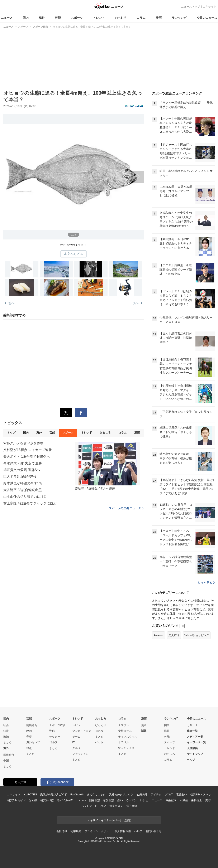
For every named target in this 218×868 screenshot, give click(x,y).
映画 (29, 731)
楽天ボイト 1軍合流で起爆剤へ (27, 457)
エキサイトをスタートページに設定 (109, 820)
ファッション (80, 754)
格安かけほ (47, 800)
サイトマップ (195, 754)
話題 (144, 731)
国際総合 (9, 755)
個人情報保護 (123, 831)
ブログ (169, 794)
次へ (74, 174)
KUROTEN (30, 794)
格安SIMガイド (16, 800)
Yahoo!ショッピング (197, 635)
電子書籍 (132, 806)
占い (120, 800)
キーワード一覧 (196, 742)
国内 (26, 18)
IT (74, 742)
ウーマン (131, 800)
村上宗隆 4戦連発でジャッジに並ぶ (30, 503)
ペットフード (89, 806)
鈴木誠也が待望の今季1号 (23, 483)
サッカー (55, 737)
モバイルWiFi (65, 800)
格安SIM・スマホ (201, 794)
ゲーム (76, 737)
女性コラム (125, 731)
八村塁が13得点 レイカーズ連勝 (28, 450)
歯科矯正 (196, 800)
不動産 (184, 800)
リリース (193, 725)
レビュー (78, 725)
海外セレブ (33, 742)
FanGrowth (77, 794)
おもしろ (121, 18)
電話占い (181, 794)
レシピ (144, 800)
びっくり (101, 725)
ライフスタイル (128, 737)
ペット (99, 742)
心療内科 (142, 794)
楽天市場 (174, 635)
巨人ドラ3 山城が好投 (20, 477)
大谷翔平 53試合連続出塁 (23, 490)
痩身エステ (116, 806)
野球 (52, 731)
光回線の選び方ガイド (54, 794)
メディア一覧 (195, 737)
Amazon (158, 635)
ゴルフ (53, 742)
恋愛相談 (108, 800)
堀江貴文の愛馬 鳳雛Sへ (22, 470)
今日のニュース (207, 18)
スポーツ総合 (57, 725)
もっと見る (206, 583)
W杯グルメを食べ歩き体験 (23, 443)
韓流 (29, 748)
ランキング (179, 18)
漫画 (159, 18)
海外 (42, 18)
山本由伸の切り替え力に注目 (25, 497)
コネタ (99, 731)
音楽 (29, 737)
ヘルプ (191, 760)
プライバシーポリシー (98, 831)
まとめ (7, 742)
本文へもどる (74, 254)
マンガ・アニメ (82, 731)
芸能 (58, 18)
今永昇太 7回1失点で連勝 (23, 463)
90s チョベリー (128, 748)
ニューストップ (191, 7)
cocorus (81, 800)
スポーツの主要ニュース (126, 508)
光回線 (33, 800)
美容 (208, 800)
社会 (6, 725)
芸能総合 (32, 725)
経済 (6, 731)
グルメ (76, 748)
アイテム (156, 794)
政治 (6, 737)
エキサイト (210, 7)
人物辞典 (192, 748)
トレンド (99, 18)
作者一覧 (192, 731)
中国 (6, 760)
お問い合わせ (154, 831)
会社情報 (62, 831)
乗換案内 (171, 800)
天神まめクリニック (121, 794)
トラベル (124, 742)
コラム (141, 18)
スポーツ (77, 18)
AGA (103, 806)
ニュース (7, 18)
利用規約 (76, 831)
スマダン (124, 725)
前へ (11, 303)
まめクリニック (96, 794)
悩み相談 (94, 800)
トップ (11, 433)
